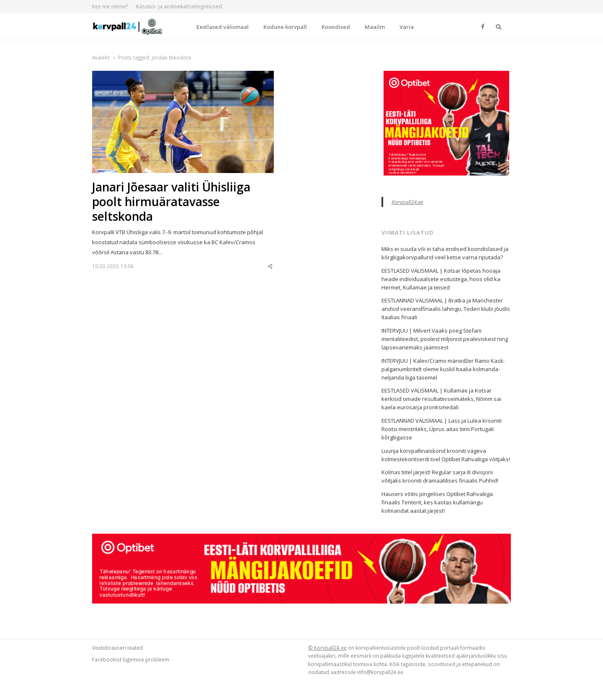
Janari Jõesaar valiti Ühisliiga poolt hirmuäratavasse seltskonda (171, 202)
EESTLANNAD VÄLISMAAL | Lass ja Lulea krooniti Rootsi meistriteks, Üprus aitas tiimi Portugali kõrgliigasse (442, 429)
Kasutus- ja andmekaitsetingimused (179, 6)
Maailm (375, 27)
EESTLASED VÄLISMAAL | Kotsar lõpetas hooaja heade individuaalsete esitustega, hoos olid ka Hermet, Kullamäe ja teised (441, 279)
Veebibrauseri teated (117, 648)
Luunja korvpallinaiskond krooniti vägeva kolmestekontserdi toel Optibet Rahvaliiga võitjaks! (446, 455)
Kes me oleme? (110, 6)
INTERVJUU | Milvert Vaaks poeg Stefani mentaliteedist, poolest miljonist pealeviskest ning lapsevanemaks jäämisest (445, 339)
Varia (407, 27)
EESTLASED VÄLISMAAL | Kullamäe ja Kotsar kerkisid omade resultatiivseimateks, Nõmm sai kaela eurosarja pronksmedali (441, 399)
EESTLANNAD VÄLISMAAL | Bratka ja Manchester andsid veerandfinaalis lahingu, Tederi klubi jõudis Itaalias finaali (446, 309)
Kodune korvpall (285, 27)
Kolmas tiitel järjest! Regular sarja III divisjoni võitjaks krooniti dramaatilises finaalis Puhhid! (440, 476)
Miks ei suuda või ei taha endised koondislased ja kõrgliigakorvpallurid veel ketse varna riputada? (445, 253)
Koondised (336, 27)
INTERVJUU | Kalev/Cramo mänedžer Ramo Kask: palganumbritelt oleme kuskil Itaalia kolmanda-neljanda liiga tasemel (443, 369)
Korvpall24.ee (407, 202)
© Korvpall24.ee (327, 648)
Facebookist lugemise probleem (131, 659)
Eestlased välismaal (223, 27)
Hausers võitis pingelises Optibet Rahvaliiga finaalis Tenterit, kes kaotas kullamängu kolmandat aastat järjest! (437, 502)
